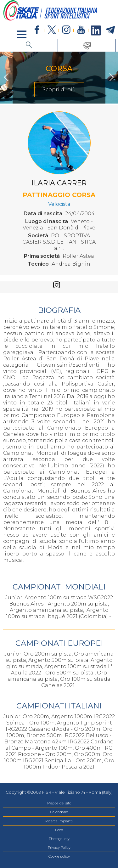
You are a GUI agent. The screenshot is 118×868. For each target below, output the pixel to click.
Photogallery (59, 839)
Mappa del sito (59, 803)
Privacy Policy (59, 848)
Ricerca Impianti (59, 821)
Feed (59, 830)
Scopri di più (59, 90)
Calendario (59, 812)
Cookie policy (59, 856)
